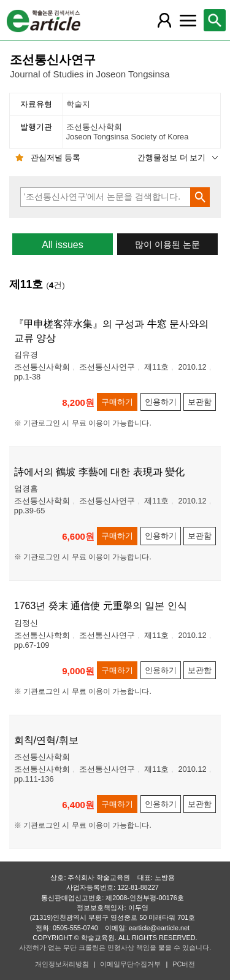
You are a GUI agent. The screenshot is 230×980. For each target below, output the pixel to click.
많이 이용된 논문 (167, 245)
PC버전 (184, 964)
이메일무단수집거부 (130, 964)
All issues (63, 245)
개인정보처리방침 (62, 964)
